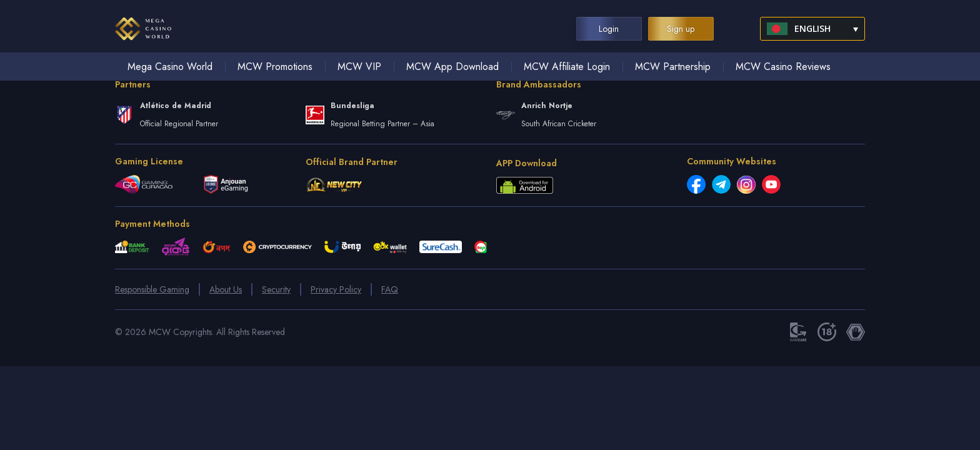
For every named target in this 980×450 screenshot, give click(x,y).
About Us (226, 289)
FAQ (390, 289)
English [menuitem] (812, 28)
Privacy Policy (336, 289)
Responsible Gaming (152, 289)
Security (276, 289)
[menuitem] (812, 29)
